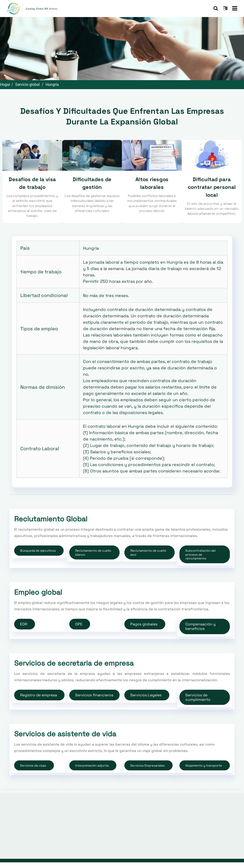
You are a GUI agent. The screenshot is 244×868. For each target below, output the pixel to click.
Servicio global (27, 85)
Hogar (5, 85)
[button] (39, 550)
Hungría (52, 85)
